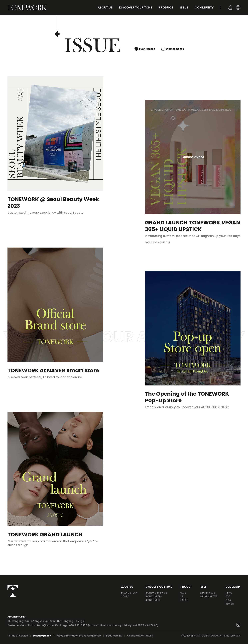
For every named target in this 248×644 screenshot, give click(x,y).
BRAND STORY (129, 593)
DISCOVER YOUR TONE (159, 587)
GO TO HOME (27, 7)
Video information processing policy (79, 636)
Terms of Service (18, 636)
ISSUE (203, 587)
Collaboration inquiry (140, 636)
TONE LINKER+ (154, 596)
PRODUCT (186, 587)
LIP (181, 596)
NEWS (229, 593)
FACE (183, 593)
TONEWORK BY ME (156, 593)
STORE (125, 596)
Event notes (147, 49)
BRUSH (184, 600)
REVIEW (230, 604)
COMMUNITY (233, 587)
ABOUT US (127, 587)
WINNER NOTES (209, 596)
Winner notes (175, 49)
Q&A (228, 600)
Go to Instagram (238, 625)
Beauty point (114, 636)
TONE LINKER (153, 600)
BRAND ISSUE (207, 593)
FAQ (228, 596)
